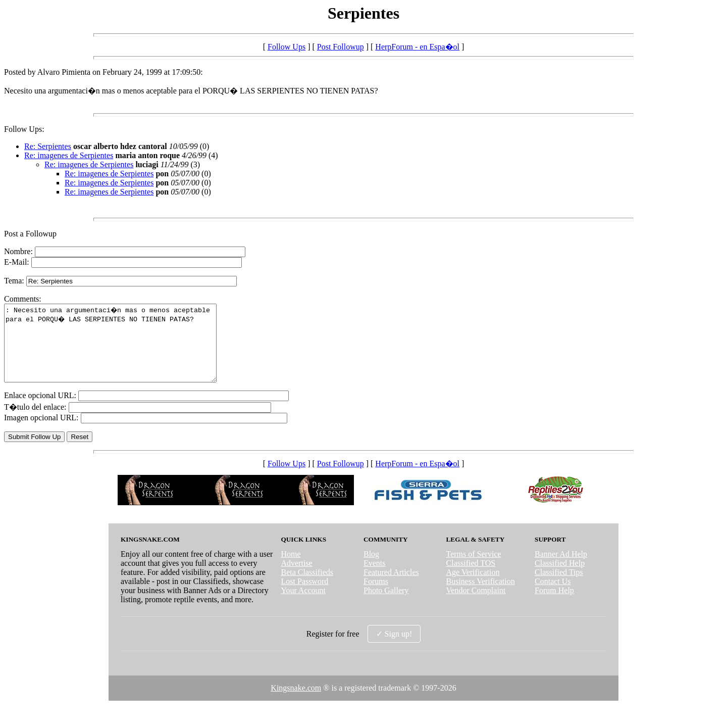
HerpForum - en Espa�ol (417, 47)
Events (375, 578)
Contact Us (553, 596)
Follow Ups (287, 47)
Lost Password (304, 596)
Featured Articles (391, 587)
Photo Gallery (386, 605)
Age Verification (473, 587)
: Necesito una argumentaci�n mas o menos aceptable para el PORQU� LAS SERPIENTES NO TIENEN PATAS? (123, 351)
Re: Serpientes (48, 146)
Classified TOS (471, 578)
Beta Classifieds (307, 587)
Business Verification (481, 596)
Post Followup (341, 47)
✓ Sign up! (394, 649)
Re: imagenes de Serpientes (69, 155)
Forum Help (554, 605)
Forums (376, 596)
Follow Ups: (24, 129)
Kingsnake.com (296, 703)
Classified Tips (559, 587)
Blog (371, 569)
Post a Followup (30, 234)
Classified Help (560, 578)
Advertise (296, 578)
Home (291, 569)
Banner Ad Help (561, 569)
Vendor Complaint (476, 605)
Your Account (303, 605)
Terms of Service (474, 569)
